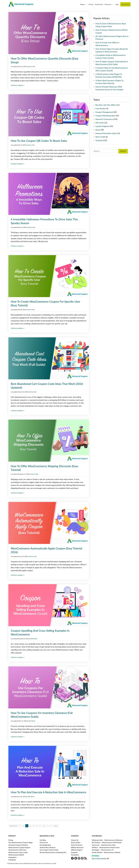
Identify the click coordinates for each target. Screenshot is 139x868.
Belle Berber (34, 639)
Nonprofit (74, 852)
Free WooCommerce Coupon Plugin (21, 842)
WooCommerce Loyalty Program (19, 847)
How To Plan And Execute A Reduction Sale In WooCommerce (48, 792)
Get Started (125, 4)
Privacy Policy (76, 842)
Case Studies (101, 108)
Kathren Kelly (32, 67)
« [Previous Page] (20, 826)
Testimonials (99, 4)
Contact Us (75, 840)
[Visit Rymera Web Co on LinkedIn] (82, 859)
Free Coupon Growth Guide (49, 850)
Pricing (91, 4)
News (98, 130)
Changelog (12, 860)
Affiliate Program (77, 850)
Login (117, 4)
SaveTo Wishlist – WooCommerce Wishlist (106, 852)
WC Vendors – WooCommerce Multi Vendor (107, 842)
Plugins (83, 4)
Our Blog (43, 840)
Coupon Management (104, 112)
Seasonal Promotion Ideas (106, 133)
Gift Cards (100, 123)
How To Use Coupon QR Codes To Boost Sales (39, 141)
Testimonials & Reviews (48, 847)
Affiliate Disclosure (77, 847)
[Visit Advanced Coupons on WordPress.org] (79, 859)
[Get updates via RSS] (86, 859)
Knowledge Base (45, 845)
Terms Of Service (77, 845)
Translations (75, 855)
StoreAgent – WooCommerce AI (103, 850)
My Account (44, 842)
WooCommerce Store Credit (18, 852)
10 (44, 826)
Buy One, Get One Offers (106, 105)
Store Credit (100, 137)
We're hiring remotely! (99, 858)
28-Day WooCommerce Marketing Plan (53, 852)
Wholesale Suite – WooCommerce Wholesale (107, 840)
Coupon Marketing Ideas (105, 116)
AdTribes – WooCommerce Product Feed (106, 847)
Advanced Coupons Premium (18, 845)
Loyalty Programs (102, 126)
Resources (109, 4)
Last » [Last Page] (56, 826)
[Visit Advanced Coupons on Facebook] (72, 859)
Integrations (12, 857)
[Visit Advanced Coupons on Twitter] (76, 859)
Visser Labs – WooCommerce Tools (104, 845)
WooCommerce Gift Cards (17, 850)
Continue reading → (18, 85)
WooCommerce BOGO (16, 855)
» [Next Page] (51, 826)
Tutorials (99, 140)
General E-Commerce (104, 119)
